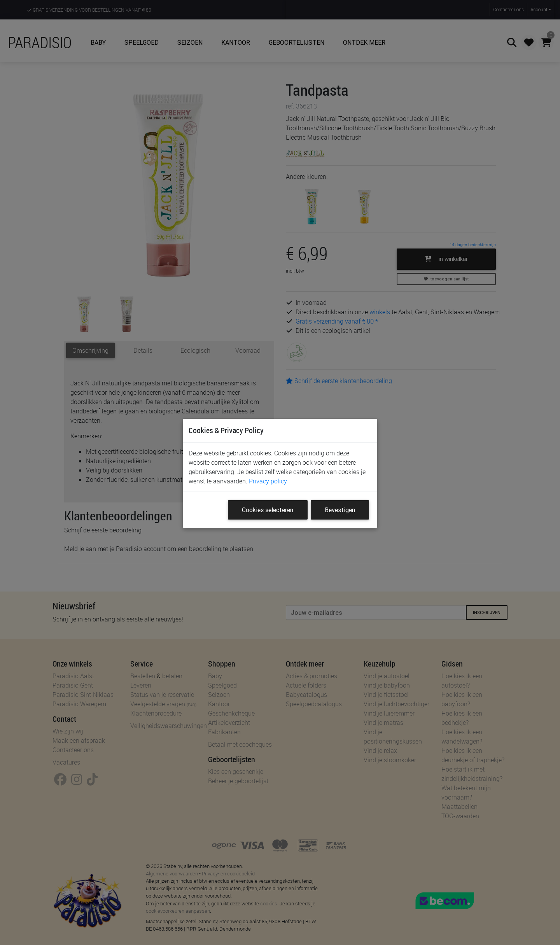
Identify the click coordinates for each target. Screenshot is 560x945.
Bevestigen (340, 510)
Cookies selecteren (268, 510)
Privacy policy (268, 481)
